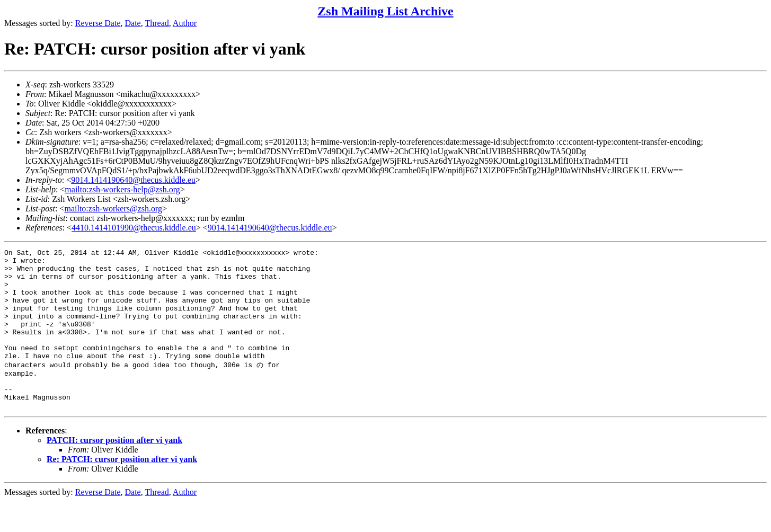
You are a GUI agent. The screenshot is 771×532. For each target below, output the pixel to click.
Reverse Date (98, 23)
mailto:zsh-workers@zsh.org (113, 209)
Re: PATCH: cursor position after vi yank (122, 490)
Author (185, 23)
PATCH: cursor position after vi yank (114, 471)
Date (133, 23)
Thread (157, 23)
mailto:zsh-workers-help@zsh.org (122, 189)
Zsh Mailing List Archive (385, 11)
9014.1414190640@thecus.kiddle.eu (133, 180)
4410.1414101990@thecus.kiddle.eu (134, 228)
